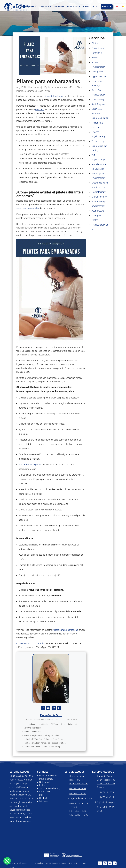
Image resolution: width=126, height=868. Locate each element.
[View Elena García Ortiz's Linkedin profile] (59, 708)
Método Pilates (76, 87)
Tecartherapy (98, 141)
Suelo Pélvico (44, 91)
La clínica (72, 7)
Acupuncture (98, 211)
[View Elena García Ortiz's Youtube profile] (48, 708)
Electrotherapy (99, 192)
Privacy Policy (73, 863)
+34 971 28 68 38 (78, 789)
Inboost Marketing (38, 863)
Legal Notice (61, 863)
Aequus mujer (37, 87)
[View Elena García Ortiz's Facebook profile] (43, 708)
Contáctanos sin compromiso (31, 643)
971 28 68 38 (72, 720)
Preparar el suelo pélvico (30, 465)
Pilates (95, 43)
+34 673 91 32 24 (78, 794)
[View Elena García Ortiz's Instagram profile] (54, 708)
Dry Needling (98, 99)
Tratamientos (27, 7)
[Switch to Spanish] (121, 7)
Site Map (44, 801)
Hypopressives (99, 76)
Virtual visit (45, 792)
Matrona (64, 87)
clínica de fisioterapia (54, 96)
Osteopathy (97, 71)
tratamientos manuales (28, 208)
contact (107, 7)
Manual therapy (99, 197)
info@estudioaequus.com (80, 798)
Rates (86, 7)
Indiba (95, 58)
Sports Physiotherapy (50, 788)
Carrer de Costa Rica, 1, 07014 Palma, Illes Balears (79, 780)
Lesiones (44, 7)
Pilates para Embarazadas (65, 630)
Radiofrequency (99, 104)
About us (59, 7)
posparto (40, 110)
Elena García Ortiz (51, 715)
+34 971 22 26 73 (105, 792)
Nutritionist (97, 53)
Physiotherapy (98, 48)
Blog (95, 7)
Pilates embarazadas (27, 91)
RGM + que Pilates (48, 776)
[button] (7, 861)
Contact (43, 798)
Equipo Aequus (52, 87)
